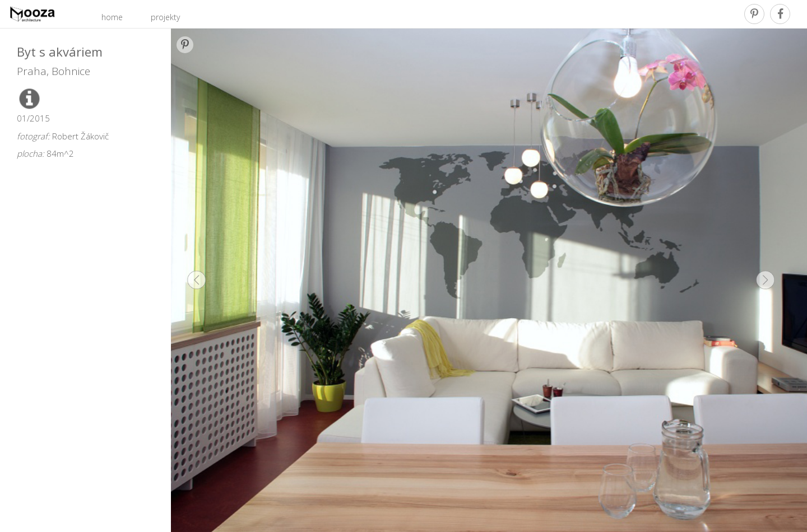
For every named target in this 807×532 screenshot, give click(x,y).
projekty (165, 17)
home (112, 17)
